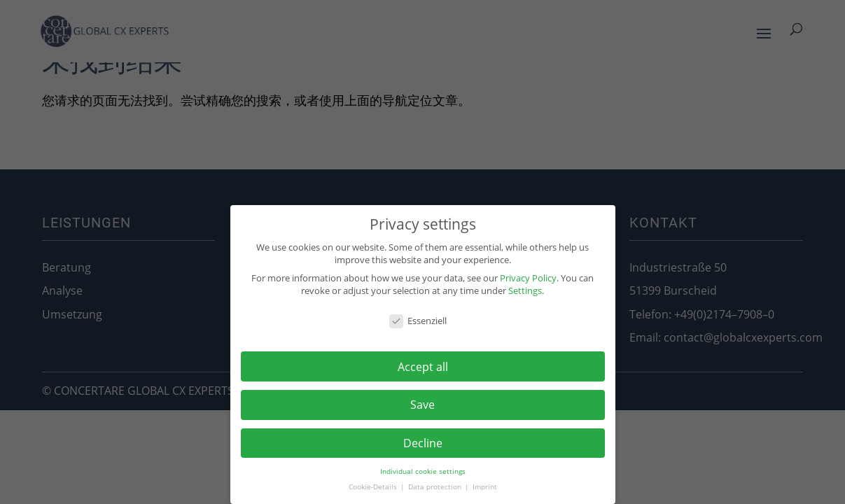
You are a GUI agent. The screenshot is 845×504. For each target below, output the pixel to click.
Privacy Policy (528, 278)
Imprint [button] (485, 487)
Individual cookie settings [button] (423, 471)
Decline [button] (423, 443)
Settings (525, 290)
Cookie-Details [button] (374, 487)
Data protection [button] (436, 487)
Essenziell (418, 321)
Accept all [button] (423, 367)
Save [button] (422, 405)
